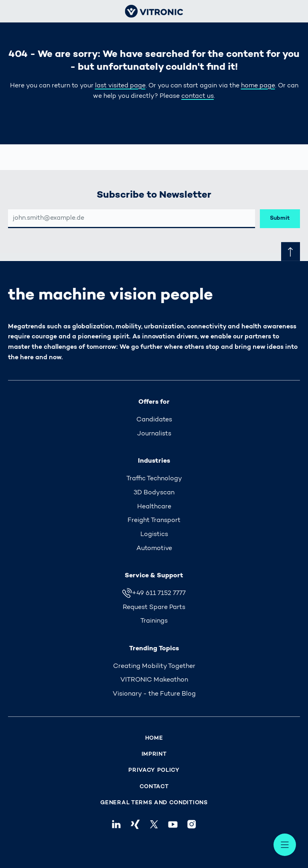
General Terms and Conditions (154, 803)
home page (258, 86)
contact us (198, 96)
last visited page (120, 86)
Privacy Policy (154, 770)
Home (154, 738)
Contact (154, 787)
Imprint (154, 754)
